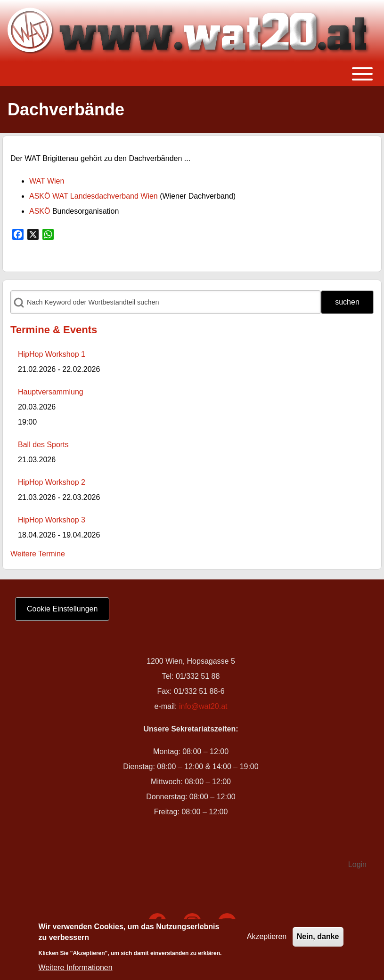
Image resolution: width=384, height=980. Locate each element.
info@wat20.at (203, 706)
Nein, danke (318, 940)
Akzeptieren (267, 940)
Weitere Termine (38, 554)
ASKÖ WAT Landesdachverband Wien (94, 196)
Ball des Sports (43, 445)
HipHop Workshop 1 (52, 354)
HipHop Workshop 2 (52, 482)
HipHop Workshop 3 (52, 520)
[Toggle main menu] (192, 74)
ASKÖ (40, 211)
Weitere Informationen (76, 971)
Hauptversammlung (51, 392)
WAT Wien (47, 181)
